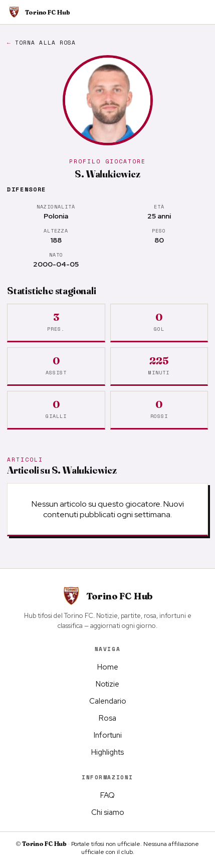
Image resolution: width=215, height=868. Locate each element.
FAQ (107, 795)
